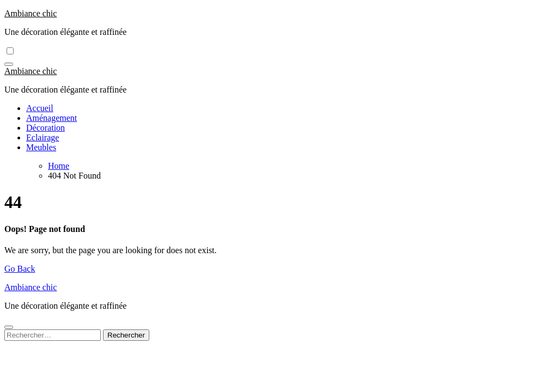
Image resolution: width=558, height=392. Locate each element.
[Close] (9, 327)
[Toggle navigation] (9, 64)
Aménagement (51, 118)
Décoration (46, 128)
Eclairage (43, 137)
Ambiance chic (31, 13)
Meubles (41, 147)
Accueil (40, 108)
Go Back (20, 269)
